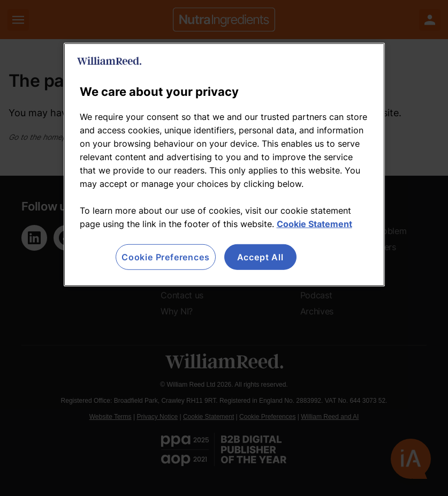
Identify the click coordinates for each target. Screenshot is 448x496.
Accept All (260, 257)
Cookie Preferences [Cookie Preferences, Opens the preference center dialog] (165, 257)
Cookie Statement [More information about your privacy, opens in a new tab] (314, 224)
